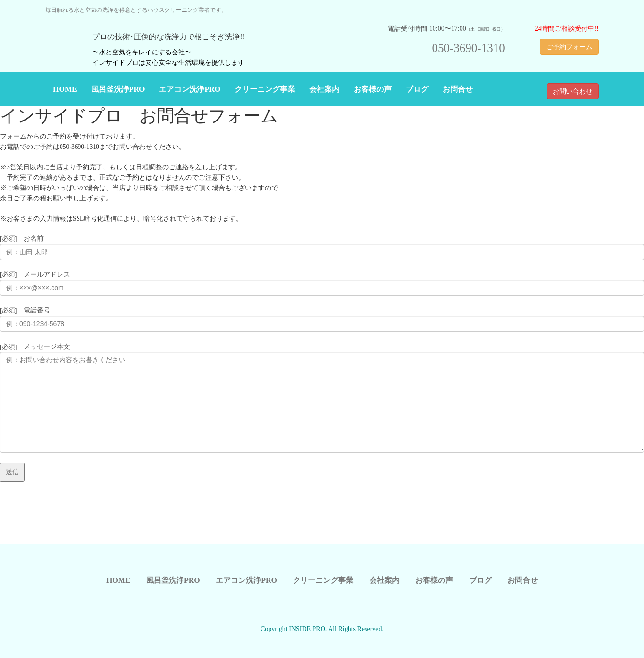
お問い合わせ (573, 91)
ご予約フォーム (569, 47)
